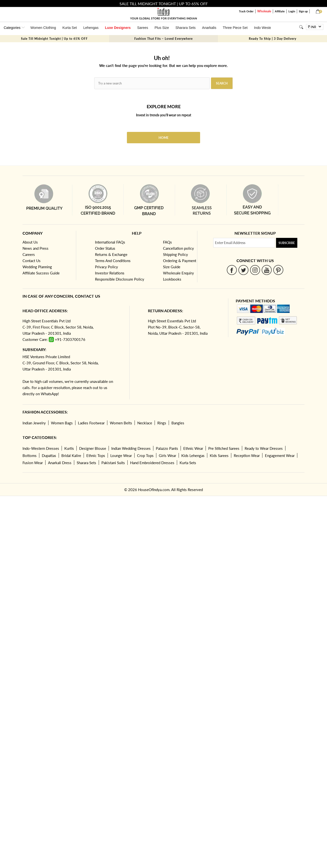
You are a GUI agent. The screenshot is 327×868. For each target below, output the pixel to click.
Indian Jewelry (34, 423)
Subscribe (287, 243)
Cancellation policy (178, 248)
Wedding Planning (37, 267)
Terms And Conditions (113, 261)
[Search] (301, 27)
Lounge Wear (121, 455)
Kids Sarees (219, 455)
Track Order (246, 11)
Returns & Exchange (111, 254)
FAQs (167, 242)
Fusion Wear (33, 463)
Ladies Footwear (91, 423)
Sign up (303, 11)
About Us (30, 242)
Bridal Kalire (71, 455)
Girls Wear (167, 455)
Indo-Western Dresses (41, 448)
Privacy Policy (106, 267)
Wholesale (264, 11)
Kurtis (69, 448)
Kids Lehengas (193, 455)
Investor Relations (110, 273)
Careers (29, 254)
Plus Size (162, 28)
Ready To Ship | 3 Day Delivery (273, 39)
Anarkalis (209, 28)
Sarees (142, 28)
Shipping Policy (175, 254)
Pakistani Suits (113, 463)
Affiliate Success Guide (41, 273)
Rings (162, 423)
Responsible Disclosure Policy (120, 279)
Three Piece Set (235, 28)
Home (163, 138)
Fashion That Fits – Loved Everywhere (163, 39)
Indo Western (264, 28)
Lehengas (91, 28)
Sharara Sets (186, 28)
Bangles (178, 423)
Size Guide (172, 267)
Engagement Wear (280, 455)
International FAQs (110, 242)
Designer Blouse (93, 448)
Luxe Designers (118, 28)
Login (292, 11)
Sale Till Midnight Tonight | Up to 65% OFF (54, 39)
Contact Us (32, 261)
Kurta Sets (188, 463)
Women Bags (62, 423)
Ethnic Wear (193, 448)
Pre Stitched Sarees (224, 448)
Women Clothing (43, 28)
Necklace (145, 423)
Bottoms (30, 455)
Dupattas (49, 455)
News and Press (35, 248)
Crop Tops (145, 455)
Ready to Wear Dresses (264, 448)
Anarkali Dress (60, 463)
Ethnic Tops (96, 455)
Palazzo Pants (167, 448)
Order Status (105, 248)
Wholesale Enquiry (178, 273)
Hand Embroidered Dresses (152, 463)
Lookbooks (172, 279)
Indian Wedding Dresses (131, 448)
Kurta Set (70, 28)
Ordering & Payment (180, 261)
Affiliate (280, 11)
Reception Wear (247, 455)
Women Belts (121, 423)
